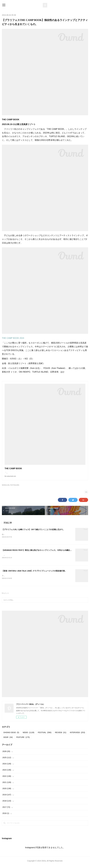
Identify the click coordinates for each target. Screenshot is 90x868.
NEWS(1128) (6, 488)
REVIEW (61, 735)
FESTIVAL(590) (15, 488)
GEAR (8, 740)
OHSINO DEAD (11, 735)
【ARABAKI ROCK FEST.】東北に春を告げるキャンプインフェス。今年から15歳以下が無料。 (40, 553)
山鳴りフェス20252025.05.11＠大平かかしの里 (18, 537)
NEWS (28, 735)
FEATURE (23, 740)
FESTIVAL (45, 735)
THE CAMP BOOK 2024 (13, 338)
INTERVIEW (77, 735)
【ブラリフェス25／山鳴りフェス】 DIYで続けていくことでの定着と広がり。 (33, 532)
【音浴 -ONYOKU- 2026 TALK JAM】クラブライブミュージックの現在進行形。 (34, 574)
